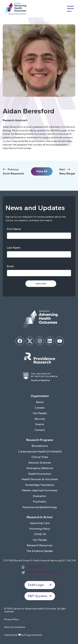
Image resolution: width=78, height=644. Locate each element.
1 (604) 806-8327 (36, 566)
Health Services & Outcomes (40, 479)
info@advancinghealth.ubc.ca (43, 572)
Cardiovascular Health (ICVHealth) (40, 452)
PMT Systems (40, 596)
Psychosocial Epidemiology (40, 507)
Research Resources (40, 545)
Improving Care (40, 523)
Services (40, 419)
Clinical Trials (40, 457)
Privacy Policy (11, 619)
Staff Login (40, 585)
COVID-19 (40, 534)
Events (40, 424)
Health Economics (40, 474)
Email (10, 266)
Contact (40, 430)
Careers (40, 408)
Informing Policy (40, 529)
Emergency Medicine (40, 468)
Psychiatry (40, 501)
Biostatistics (40, 446)
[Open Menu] (70, 9)
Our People (40, 413)
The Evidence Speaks (40, 551)
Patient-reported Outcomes (40, 490)
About (40, 402)
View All (42, 171)
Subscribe (41, 284)
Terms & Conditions (15, 627)
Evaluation (40, 496)
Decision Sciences (40, 463)
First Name (14, 229)
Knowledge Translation (40, 485)
